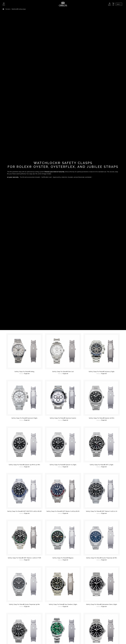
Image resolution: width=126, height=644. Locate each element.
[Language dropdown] (119, 4)
